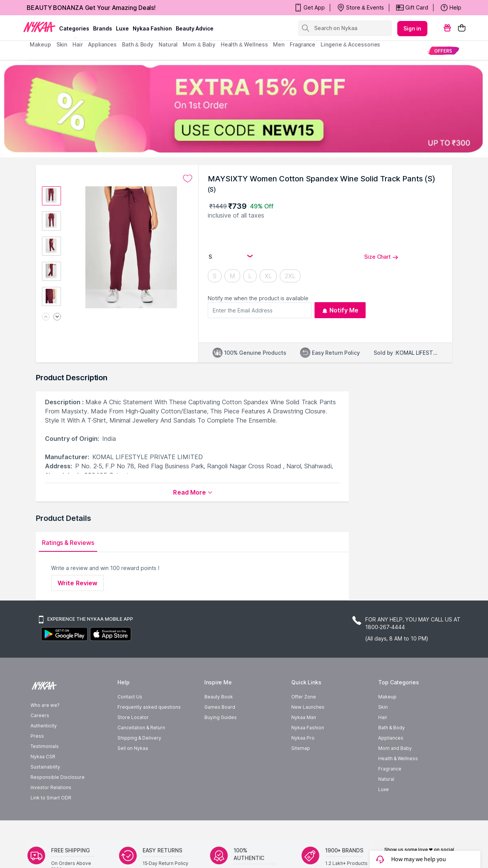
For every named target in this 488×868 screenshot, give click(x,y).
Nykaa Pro (303, 760)
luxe (122, 28)
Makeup (387, 719)
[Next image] (57, 317)
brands (103, 28)
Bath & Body (392, 750)
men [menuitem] (279, 44)
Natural (386, 802)
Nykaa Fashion (152, 28)
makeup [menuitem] (40, 44)
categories (74, 28)
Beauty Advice (195, 28)
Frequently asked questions (149, 729)
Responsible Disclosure (58, 800)
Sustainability (45, 789)
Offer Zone (304, 719)
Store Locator (133, 740)
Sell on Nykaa (133, 771)
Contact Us (130, 719)
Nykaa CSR (43, 779)
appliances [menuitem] (102, 44)
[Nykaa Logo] (39, 26)
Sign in (413, 28)
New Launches (308, 729)
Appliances (391, 760)
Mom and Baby (395, 771)
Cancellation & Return (141, 750)
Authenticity (44, 748)
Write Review (77, 583)
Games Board (220, 729)
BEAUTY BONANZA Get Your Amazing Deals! (91, 8)
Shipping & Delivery (139, 760)
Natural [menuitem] (168, 44)
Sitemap (301, 771)
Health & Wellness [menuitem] (244, 44)
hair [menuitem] (78, 44)
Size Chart (381, 257)
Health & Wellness (398, 781)
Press (37, 758)
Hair (383, 740)
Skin (383, 729)
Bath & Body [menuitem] (138, 44)
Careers (40, 738)
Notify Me (340, 310)
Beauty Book (219, 719)
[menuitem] (443, 50)
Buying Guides (221, 740)
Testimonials (45, 769)
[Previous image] (46, 317)
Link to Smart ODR (51, 820)
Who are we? (45, 728)
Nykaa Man (304, 740)
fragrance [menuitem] (303, 44)
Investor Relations (51, 810)
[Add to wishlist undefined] (188, 179)
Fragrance (390, 791)
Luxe (384, 812)
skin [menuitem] (62, 44)
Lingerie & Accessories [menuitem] (350, 44)
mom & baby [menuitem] (199, 44)
